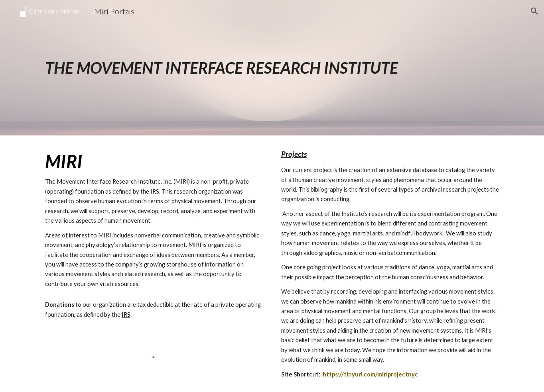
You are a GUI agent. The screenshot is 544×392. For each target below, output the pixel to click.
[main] (272, 68)
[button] (534, 11)
